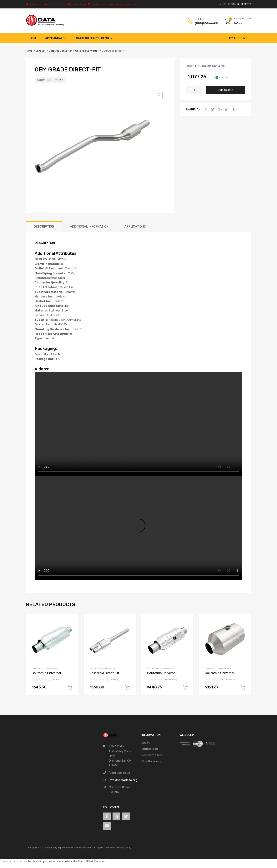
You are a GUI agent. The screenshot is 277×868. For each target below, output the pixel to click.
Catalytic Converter (60, 51)
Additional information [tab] (89, 227)
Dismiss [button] (99, 861)
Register (246, 4)
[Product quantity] (194, 90)
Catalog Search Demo (94, 38)
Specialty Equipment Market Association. (70, 848)
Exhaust (41, 51)
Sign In (235, 4)
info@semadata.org (123, 780)
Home (34, 38)
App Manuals (57, 38)
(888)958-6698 (204, 23)
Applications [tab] (135, 227)
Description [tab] (44, 227)
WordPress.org (151, 761)
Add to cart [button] (70, 688)
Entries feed (150, 749)
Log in (146, 743)
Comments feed (152, 755)
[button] (159, 95)
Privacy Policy (123, 848)
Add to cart (226, 90)
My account (238, 38)
